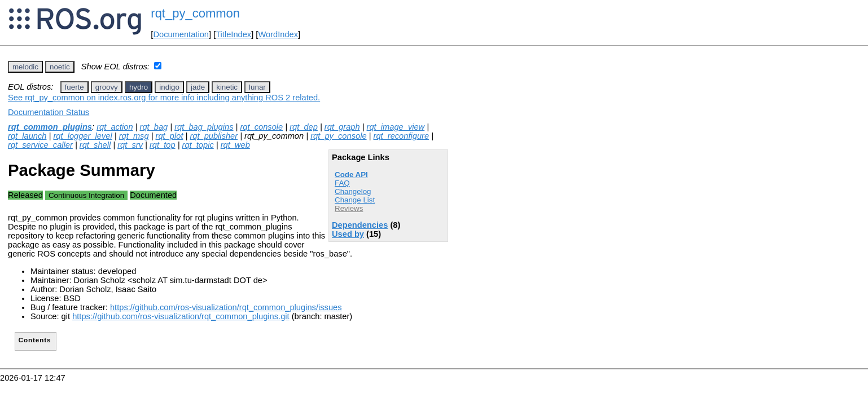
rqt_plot (170, 136)
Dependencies (360, 225)
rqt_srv (130, 145)
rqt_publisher (214, 136)
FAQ (342, 183)
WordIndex (278, 34)
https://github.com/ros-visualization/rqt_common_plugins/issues (226, 307)
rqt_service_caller (40, 145)
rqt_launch (27, 136)
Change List (355, 200)
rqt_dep (304, 127)
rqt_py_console (338, 136)
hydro (139, 87)
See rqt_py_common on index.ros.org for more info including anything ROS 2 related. (164, 98)
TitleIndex (233, 34)
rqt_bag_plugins (204, 127)
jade (198, 87)
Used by (348, 234)
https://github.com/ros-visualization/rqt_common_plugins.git (181, 316)
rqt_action (115, 127)
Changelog (353, 191)
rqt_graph (342, 127)
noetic (60, 67)
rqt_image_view (396, 127)
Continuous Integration (86, 195)
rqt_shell (95, 145)
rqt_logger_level (82, 136)
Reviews (349, 208)
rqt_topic (198, 145)
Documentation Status (49, 112)
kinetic (227, 87)
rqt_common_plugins (50, 127)
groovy (107, 87)
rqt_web (235, 145)
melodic (25, 67)
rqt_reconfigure (402, 136)
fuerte (74, 87)
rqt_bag (154, 127)
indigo (169, 87)
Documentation (181, 34)
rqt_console (261, 127)
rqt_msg (134, 136)
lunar (257, 87)
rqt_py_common (195, 13)
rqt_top (163, 145)
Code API (351, 175)
